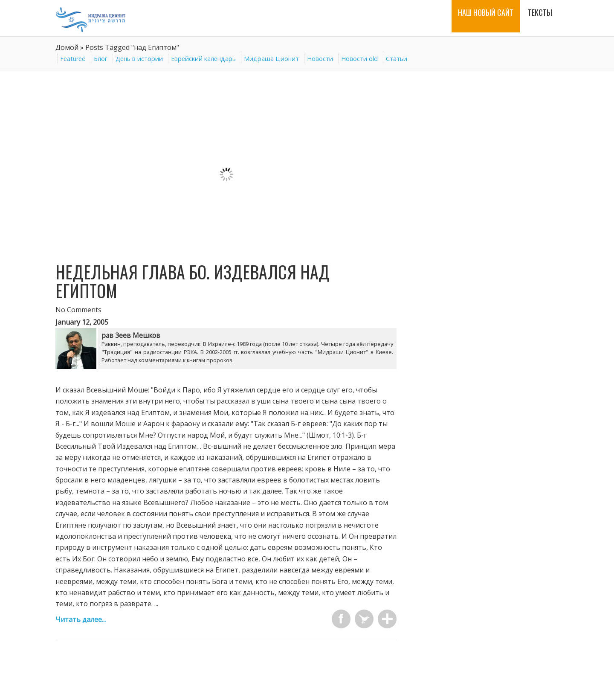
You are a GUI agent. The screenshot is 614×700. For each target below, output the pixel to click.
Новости (320, 59)
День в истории (139, 59)
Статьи (397, 59)
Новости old (359, 59)
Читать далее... (81, 619)
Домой (67, 47)
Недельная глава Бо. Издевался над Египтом (193, 281)
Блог (101, 59)
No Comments (78, 310)
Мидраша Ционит (271, 59)
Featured (73, 59)
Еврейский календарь (203, 59)
